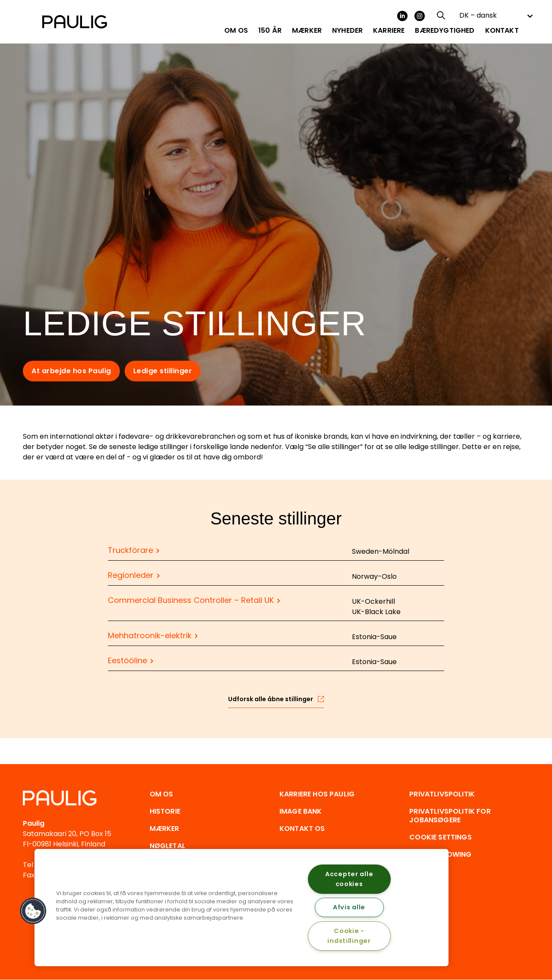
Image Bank (301, 811)
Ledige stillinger (163, 371)
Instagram (420, 16)
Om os (162, 794)
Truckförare (130, 550)
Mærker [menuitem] (307, 31)
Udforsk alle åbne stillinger (271, 699)
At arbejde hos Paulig (71, 371)
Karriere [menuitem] (389, 31)
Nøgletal (168, 846)
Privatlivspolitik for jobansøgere (450, 816)
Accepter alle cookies (349, 879)
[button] (33, 911)
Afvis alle (349, 907)
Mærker (165, 829)
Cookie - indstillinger (349, 936)
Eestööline (127, 660)
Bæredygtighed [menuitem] (445, 31)
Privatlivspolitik (442, 794)
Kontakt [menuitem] (502, 31)
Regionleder (131, 575)
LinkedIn (402, 16)
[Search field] (440, 15)
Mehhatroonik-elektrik (150, 635)
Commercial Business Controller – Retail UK (191, 600)
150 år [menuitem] (270, 31)
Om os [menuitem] (236, 31)
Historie (165, 811)
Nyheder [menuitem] (347, 31)
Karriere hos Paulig (317, 794)
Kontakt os (302, 829)
